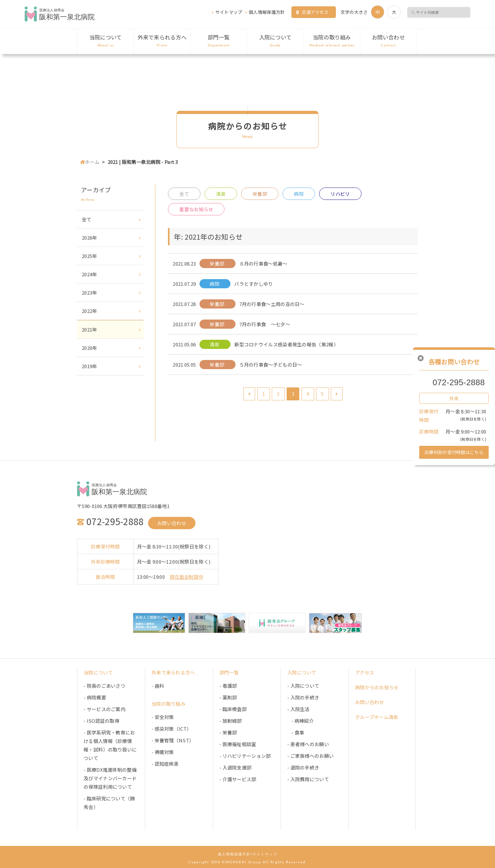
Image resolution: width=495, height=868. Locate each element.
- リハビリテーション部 (245, 756)
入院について (275, 41)
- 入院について (303, 686)
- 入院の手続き (303, 697)
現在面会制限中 (186, 577)
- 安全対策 (163, 717)
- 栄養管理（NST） (173, 740)
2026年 (89, 238)
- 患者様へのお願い (308, 744)
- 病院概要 (95, 697)
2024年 (89, 274)
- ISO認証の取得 (101, 721)
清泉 (221, 194)
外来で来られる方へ (162, 41)
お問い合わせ (388, 41)
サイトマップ (229, 12)
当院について (105, 41)
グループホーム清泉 (377, 717)
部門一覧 (219, 41)
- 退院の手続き (303, 767)
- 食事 (296, 732)
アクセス (365, 672)
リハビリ (340, 194)
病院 (299, 194)
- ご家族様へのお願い (310, 756)
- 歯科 (158, 686)
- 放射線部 (231, 721)
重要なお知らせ (196, 209)
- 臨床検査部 (233, 709)
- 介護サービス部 (238, 779)
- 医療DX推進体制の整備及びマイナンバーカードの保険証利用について (110, 778)
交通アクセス (315, 12)
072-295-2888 (459, 382)
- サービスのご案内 (104, 709)
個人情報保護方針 (267, 12)
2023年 (89, 293)
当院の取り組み (332, 41)
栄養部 (260, 194)
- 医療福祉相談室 (238, 744)
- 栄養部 (228, 732)
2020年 (89, 348)
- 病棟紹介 (301, 721)
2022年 (89, 311)
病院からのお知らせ (377, 687)
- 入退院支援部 (235, 767)
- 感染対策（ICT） (171, 729)
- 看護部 (228, 686)
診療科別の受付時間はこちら (454, 452)
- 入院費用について (308, 779)
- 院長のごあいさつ (104, 686)
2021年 (89, 329)
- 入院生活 (298, 709)
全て (184, 194)
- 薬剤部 (228, 697)
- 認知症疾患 (165, 764)
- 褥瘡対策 (163, 752)
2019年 (89, 366)
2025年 (89, 256)
